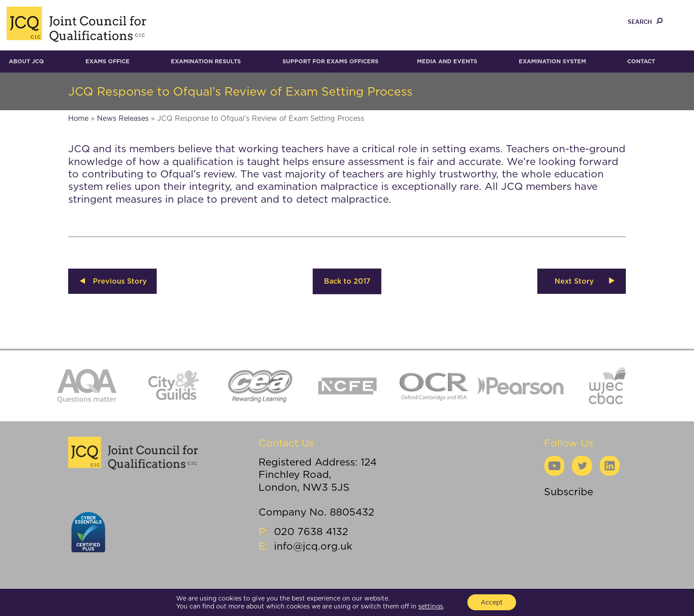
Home (78, 118)
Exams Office (108, 61)
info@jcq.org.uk (313, 546)
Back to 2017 (347, 281)
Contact (641, 61)
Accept (492, 602)
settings (431, 606)
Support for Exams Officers (330, 61)
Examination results (206, 61)
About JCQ (26, 61)
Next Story (574, 281)
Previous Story (120, 281)
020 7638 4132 (311, 531)
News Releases (123, 118)
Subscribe (569, 491)
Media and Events (447, 61)
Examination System (552, 61)
